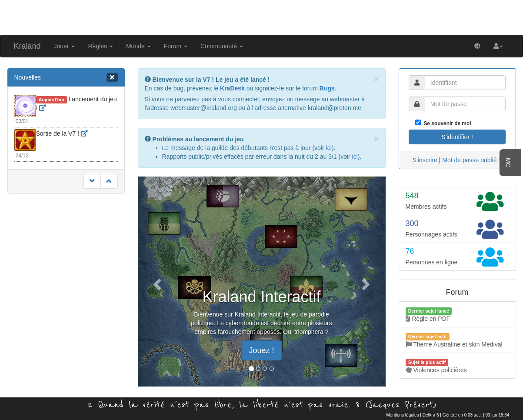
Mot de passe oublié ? (472, 160)
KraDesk (232, 88)
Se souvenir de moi (446, 123)
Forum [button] (176, 46)
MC (508, 163)
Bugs (327, 88)
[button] (498, 46)
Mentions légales (403, 415)
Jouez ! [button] (261, 350)
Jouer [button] (65, 46)
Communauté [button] (222, 46)
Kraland (27, 46)
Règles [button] (100, 46)
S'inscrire (425, 160)
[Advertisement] (262, 17)
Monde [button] (138, 46)
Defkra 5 (431, 415)
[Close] (376, 79)
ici (329, 148)
